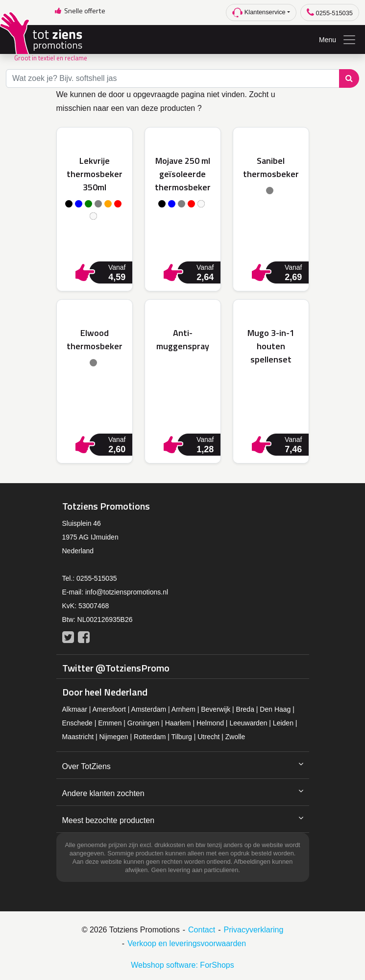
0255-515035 (330, 13)
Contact (202, 930)
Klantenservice (259, 13)
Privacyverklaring (254, 930)
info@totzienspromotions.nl (127, 592)
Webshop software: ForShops (182, 965)
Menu (338, 40)
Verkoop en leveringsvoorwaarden (187, 943)
